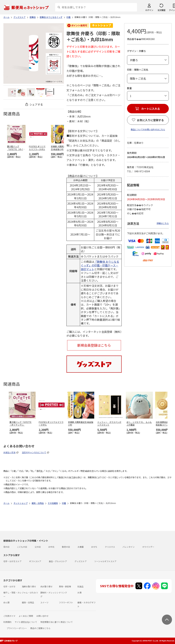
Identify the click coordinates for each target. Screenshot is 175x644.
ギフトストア (35, 561)
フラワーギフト (66, 602)
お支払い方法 (9, 452)
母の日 (6, 547)
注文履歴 (161, 10)
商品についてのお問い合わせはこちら (148, 129)
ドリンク (63, 592)
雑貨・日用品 (28, 602)
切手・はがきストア (12, 561)
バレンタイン (129, 547)
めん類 (6, 602)
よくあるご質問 (26, 616)
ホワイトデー (148, 547)
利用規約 (7, 622)
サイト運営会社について (26, 622)
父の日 (38, 547)
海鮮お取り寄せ (29, 586)
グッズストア (81, 561)
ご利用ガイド (9, 616)
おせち (94, 547)
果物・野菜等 (65, 586)
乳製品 (80, 586)
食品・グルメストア (58, 561)
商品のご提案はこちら (40, 628)
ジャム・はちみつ (30, 592)
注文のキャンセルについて (34, 452)
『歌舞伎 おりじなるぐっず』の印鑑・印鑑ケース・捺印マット (100, 265)
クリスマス (110, 547)
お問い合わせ (42, 616)
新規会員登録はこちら (94, 345)
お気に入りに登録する (150, 120)
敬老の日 (66, 547)
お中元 (51, 547)
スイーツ (44, 602)
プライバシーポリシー (17, 628)
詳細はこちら (163, 223)
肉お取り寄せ (46, 586)
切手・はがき (9, 586)
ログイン (149, 10)
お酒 (79, 592)
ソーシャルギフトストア (105, 561)
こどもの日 (22, 547)
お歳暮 (81, 547)
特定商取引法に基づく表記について (57, 622)
